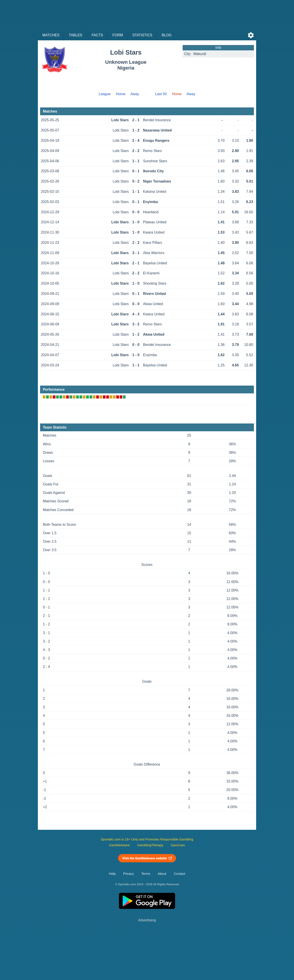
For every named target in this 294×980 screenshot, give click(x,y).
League (105, 94)
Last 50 (161, 94)
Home (121, 94)
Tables (76, 35)
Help (112, 874)
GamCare (178, 845)
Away (135, 94)
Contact (179, 874)
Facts (97, 35)
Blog (167, 35)
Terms (146, 874)
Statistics (142, 35)
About (162, 874)
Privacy (129, 874)
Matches (51, 35)
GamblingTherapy (150, 845)
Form (118, 35)
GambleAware (119, 845)
